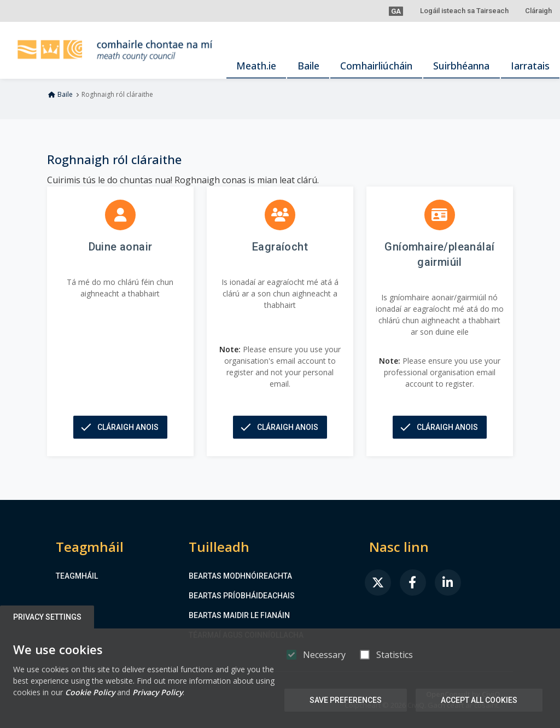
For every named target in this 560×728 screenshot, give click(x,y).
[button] (396, 11)
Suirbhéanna (461, 66)
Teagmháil (77, 576)
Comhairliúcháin (376, 66)
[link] (378, 583)
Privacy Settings (47, 617)
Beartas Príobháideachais (242, 596)
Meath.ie (256, 66)
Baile (308, 66)
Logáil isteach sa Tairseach (464, 11)
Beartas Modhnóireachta (240, 576)
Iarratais (530, 66)
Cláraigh (538, 11)
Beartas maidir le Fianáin (239, 615)
